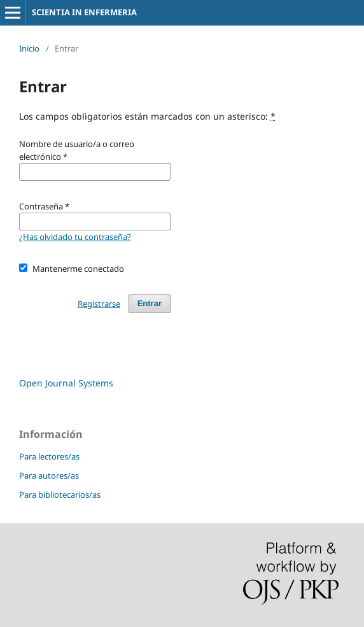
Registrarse (99, 304)
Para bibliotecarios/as (60, 495)
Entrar (150, 303)
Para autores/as (49, 476)
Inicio (29, 48)
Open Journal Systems (66, 383)
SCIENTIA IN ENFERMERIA (84, 12)
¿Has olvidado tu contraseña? (75, 237)
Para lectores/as (49, 456)
